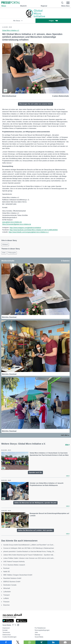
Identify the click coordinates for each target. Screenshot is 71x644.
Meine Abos (65, 6)
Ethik (4, 253)
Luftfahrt (6, 598)
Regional (44, 6)
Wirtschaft (7, 588)
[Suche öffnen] (62, 3)
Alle (67, 445)
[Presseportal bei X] (15, 625)
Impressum (6, 628)
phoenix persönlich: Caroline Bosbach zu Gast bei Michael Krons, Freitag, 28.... (29, 552)
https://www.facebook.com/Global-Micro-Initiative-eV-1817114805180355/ (34, 230)
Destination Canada (10, 585)
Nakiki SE (7, 572)
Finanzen (6, 602)
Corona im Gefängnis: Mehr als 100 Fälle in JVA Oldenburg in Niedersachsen (29, 548)
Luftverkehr (7, 592)
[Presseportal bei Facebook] (12, 625)
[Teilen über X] (18, 642)
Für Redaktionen (40, 628)
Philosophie (12, 253)
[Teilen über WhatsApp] (30, 642)
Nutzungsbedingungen (42, 630)
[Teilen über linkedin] (53, 642)
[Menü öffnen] (68, 3)
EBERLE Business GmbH (12, 582)
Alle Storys (18, 21)
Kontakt (5, 630)
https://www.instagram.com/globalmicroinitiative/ (25, 228)
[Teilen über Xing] (41, 642)
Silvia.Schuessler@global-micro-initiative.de (17, 224)
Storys (4, 6)
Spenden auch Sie (35, 472)
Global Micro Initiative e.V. (11, 30)
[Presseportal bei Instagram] (18, 625)
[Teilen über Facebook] (6, 642)
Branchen (7, 605)
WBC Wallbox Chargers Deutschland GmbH (18, 575)
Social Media (39, 637)
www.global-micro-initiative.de (12, 222)
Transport (6, 595)
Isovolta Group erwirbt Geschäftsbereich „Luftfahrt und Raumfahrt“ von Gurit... (29, 545)
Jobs (36, 632)
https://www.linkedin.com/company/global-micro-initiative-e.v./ (29, 232)
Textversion (6, 632)
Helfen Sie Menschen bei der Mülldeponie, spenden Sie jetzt (35, 503)
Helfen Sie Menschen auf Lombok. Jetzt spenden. (35, 530)
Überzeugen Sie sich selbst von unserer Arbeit (35, 104)
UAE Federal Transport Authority (14, 562)
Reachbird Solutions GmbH (12, 578)
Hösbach (5, 244)
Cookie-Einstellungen (9, 637)
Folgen (53, 21)
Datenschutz (7, 635)
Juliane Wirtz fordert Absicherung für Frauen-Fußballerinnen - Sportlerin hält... (29, 555)
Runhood (6, 568)
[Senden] (65, 642)
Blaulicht (23, 6)
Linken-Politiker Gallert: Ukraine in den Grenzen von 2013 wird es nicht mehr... (29, 558)
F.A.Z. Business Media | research (14, 565)
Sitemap (37, 635)
